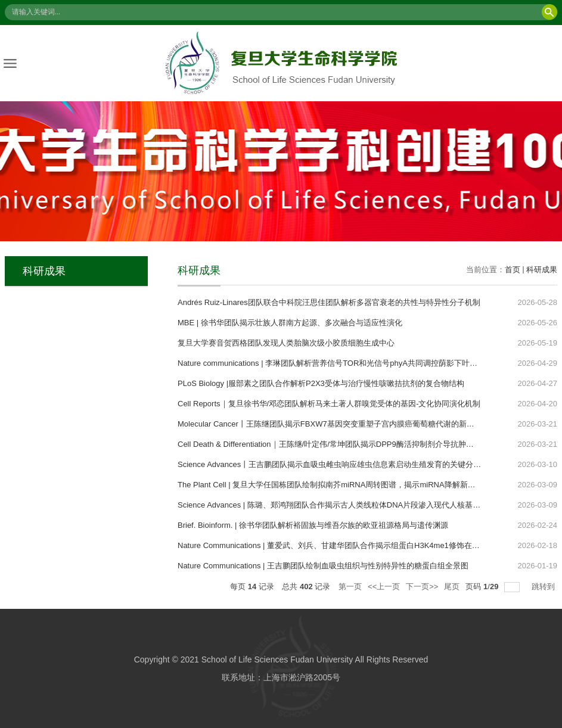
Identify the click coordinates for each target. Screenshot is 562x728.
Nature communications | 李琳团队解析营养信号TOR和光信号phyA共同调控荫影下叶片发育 (335, 363)
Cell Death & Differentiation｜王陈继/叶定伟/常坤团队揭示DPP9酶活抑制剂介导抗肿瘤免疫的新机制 (349, 444)
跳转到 (544, 587)
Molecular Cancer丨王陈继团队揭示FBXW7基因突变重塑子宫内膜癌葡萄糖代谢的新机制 (330, 424)
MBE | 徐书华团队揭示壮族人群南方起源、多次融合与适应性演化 (290, 323)
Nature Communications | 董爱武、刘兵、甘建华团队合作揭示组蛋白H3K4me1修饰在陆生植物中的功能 (356, 545)
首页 (513, 270)
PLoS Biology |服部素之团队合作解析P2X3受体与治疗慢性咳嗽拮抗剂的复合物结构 (321, 383)
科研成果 (542, 270)
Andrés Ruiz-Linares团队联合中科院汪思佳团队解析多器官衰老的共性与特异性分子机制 (329, 302)
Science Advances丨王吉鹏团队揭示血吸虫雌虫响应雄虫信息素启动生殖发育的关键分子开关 (337, 464)
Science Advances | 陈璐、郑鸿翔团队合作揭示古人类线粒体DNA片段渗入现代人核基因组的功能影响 (352, 505)
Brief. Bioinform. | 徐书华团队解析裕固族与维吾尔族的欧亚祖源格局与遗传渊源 (313, 525)
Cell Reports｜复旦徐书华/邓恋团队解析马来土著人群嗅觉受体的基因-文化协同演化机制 (329, 404)
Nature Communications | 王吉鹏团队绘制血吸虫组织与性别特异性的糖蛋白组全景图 (323, 566)
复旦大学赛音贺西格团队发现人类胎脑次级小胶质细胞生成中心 (286, 343)
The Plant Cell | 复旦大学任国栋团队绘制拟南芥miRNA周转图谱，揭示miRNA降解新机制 (330, 485)
